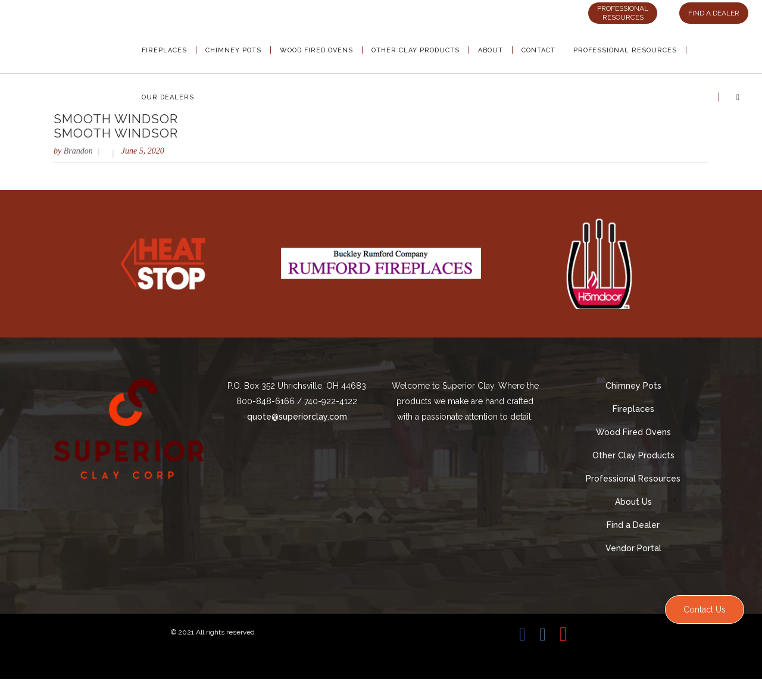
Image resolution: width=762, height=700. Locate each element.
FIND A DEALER (714, 13)
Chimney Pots (633, 386)
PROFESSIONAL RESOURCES (623, 13)
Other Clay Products (633, 455)
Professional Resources (633, 479)
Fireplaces (633, 409)
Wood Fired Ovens (633, 432)
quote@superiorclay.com (297, 417)
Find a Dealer (633, 525)
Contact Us (705, 610)
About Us (633, 502)
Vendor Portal (633, 548)
